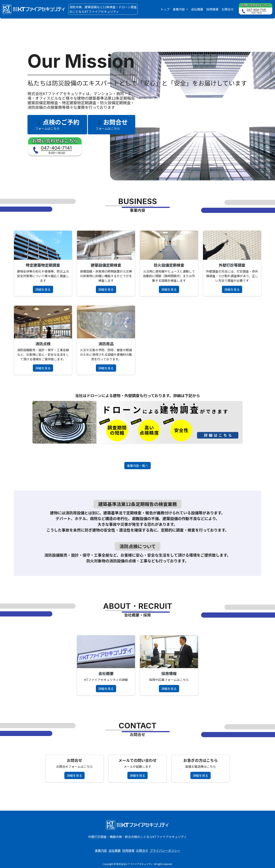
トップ (165, 9)
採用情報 (212, 9)
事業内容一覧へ (137, 466)
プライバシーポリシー (165, 850)
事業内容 (101, 850)
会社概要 (197, 9)
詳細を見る (43, 289)
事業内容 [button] (179, 9)
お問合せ (228, 9)
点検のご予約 (57, 124)
